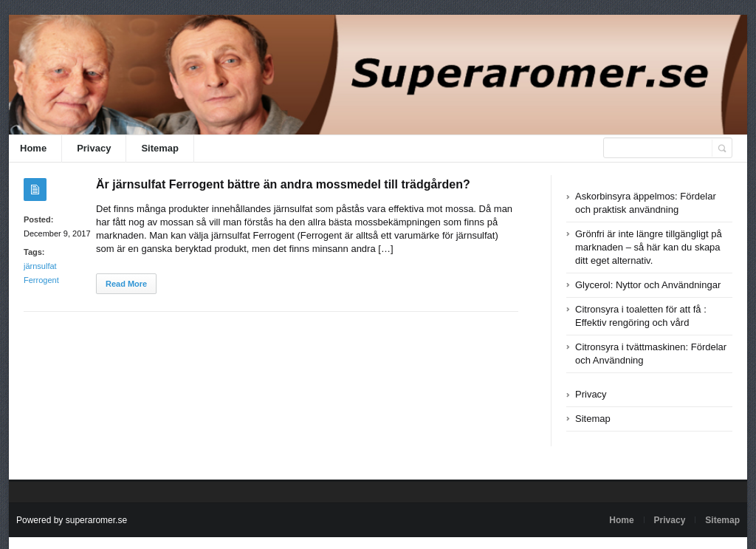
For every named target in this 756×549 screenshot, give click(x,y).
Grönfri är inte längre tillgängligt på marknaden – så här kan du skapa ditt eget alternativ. (649, 247)
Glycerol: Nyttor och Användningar (648, 285)
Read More (126, 284)
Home (33, 148)
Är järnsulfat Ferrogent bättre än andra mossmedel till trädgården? (283, 184)
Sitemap (160, 148)
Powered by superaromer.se (72, 520)
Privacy (94, 148)
